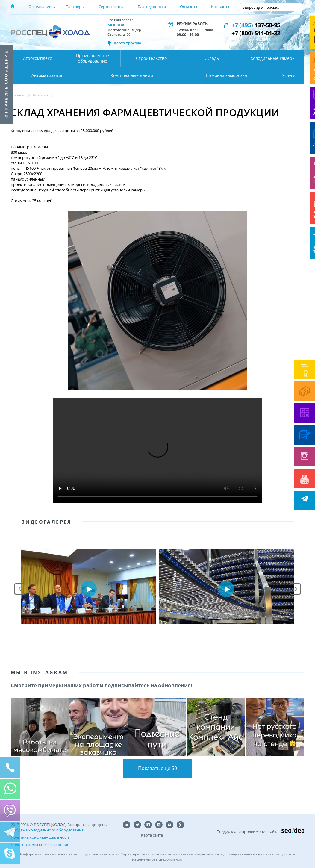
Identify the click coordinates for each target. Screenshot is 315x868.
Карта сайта (152, 835)
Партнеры (75, 7)
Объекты (188, 7)
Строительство (151, 58)
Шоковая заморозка (227, 75)
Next (295, 589)
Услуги (289, 75)
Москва (116, 25)
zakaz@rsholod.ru (265, 42)
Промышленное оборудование (93, 58)
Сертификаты (111, 7)
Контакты (220, 7)
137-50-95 (256, 25)
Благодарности (152, 7)
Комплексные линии (132, 75)
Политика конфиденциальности (41, 837)
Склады (212, 58)
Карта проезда (128, 43)
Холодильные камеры (273, 58)
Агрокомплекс (37, 58)
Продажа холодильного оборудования (47, 830)
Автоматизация (47, 75)
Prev (20, 589)
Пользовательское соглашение (40, 844)
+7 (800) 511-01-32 (256, 33)
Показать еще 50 (157, 768)
